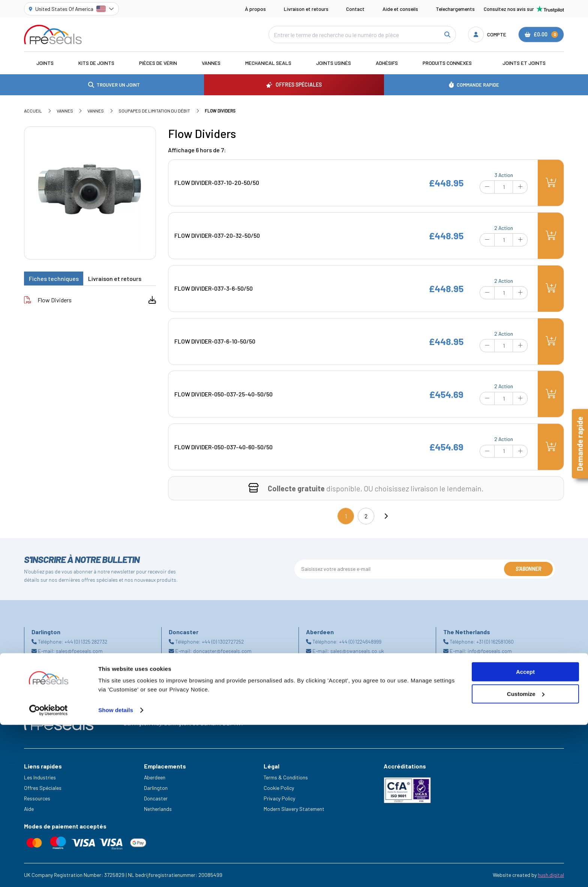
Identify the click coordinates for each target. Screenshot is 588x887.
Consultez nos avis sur (524, 9)
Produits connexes (447, 63)
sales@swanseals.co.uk (357, 651)
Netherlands (158, 809)
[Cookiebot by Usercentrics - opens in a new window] (49, 872)
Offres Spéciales (43, 788)
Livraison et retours (306, 9)
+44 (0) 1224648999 (360, 642)
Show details (116, 872)
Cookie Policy (279, 788)
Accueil (33, 111)
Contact (355, 9)
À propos (255, 9)
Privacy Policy (279, 798)
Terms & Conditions (286, 777)
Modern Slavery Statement (294, 809)
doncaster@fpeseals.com (222, 651)
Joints (45, 63)
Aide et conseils (400, 9)
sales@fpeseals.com (79, 651)
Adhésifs (387, 63)
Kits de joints (96, 63)
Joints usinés (334, 63)
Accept (525, 834)
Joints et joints (524, 63)
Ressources (37, 798)
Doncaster (156, 798)
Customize (526, 856)
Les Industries (40, 777)
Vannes (211, 63)
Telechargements (455, 9)
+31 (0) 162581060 (495, 642)
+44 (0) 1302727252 (223, 642)
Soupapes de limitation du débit (154, 111)
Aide (29, 809)
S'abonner (528, 569)
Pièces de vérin (158, 63)
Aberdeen (155, 777)
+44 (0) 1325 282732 (86, 642)
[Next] (386, 516)
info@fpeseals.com (490, 651)
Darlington (156, 788)
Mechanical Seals (268, 63)
